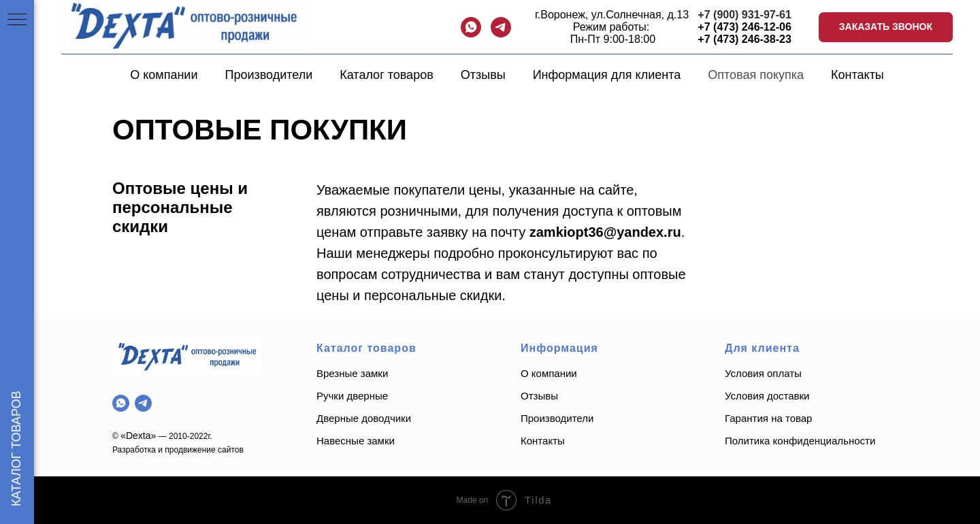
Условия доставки (767, 396)
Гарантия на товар (768, 418)
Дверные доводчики (364, 418)
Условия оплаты (763, 373)
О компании (164, 75)
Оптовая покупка (756, 75)
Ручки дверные (352, 396)
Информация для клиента (607, 75)
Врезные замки (352, 373)
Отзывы (483, 75)
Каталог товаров (386, 75)
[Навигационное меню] (17, 20)
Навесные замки (356, 441)
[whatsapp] (471, 27)
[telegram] (501, 27)
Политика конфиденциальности (801, 441)
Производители (268, 75)
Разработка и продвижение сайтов (178, 450)
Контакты (857, 75)
